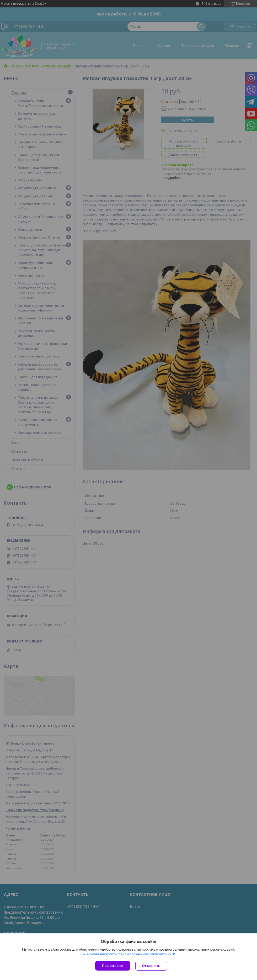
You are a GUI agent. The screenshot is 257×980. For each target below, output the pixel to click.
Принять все (113, 966)
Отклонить (151, 966)
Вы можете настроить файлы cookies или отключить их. (127, 954)
